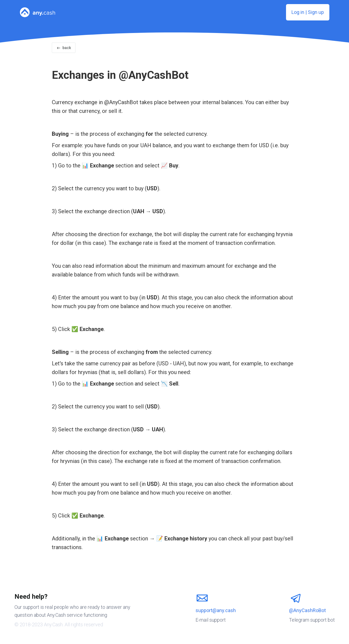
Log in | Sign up (308, 12)
